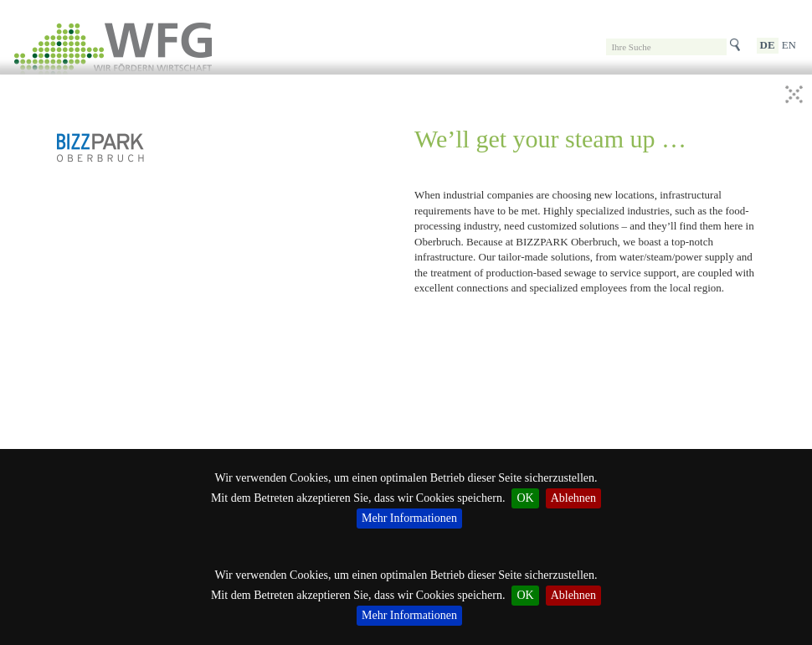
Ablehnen (573, 595)
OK (525, 595)
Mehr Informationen (409, 615)
